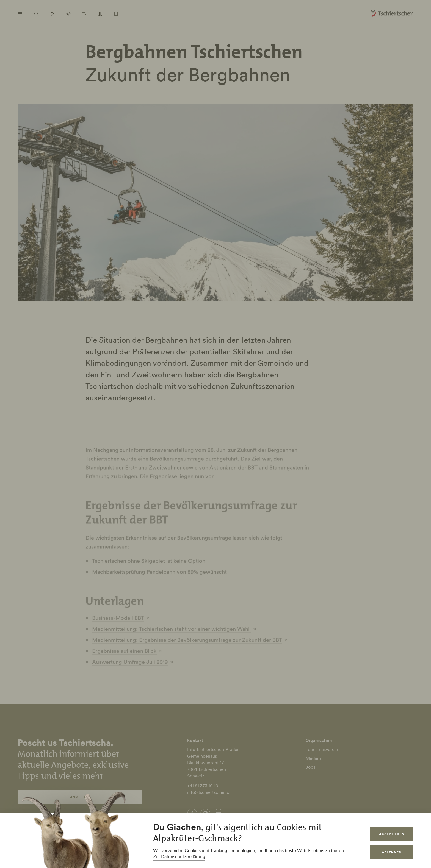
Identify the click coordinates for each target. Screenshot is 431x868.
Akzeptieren (392, 834)
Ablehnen (392, 852)
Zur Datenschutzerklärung (179, 856)
